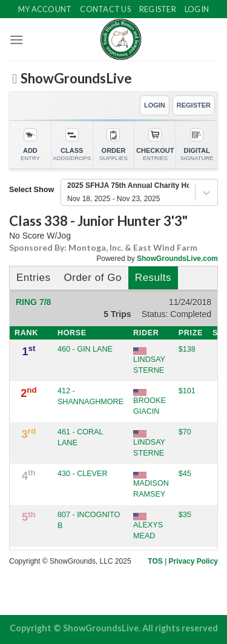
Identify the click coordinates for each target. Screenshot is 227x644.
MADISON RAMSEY (151, 485)
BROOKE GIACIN (150, 402)
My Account (45, 9)
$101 (187, 391)
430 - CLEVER (83, 474)
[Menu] (16, 40)
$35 (185, 515)
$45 (185, 474)
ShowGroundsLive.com (177, 259)
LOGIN (155, 105)
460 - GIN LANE (85, 349)
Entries (33, 278)
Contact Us (105, 9)
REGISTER (194, 105)
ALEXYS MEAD (148, 526)
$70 (185, 432)
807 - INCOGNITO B (89, 520)
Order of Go (92, 278)
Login (197, 9)
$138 (187, 349)
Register (158, 9)
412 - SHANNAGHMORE (90, 396)
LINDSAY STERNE (149, 361)
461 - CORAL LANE (80, 437)
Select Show (31, 190)
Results (153, 278)
